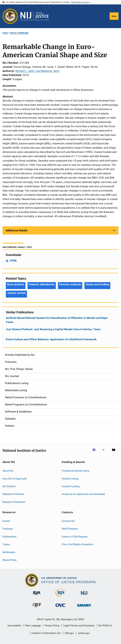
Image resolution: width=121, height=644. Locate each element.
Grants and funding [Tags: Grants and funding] (97, 284)
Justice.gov (84, 633)
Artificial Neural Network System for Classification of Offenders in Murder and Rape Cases (57, 320)
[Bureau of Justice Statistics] (60, 597)
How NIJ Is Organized (14, 478)
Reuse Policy (10, 560)
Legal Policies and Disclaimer (79, 626)
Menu (114, 16)
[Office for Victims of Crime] (60, 608)
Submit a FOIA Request (75, 537)
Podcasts (8, 529)
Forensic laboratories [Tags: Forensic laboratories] (42, 284)
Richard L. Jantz (25, 71)
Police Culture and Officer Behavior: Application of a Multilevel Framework (51, 339)
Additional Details (17, 230)
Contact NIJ (68, 521)
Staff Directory (70, 529)
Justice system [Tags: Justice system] (16, 293)
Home (5, 33)
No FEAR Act (105, 626)
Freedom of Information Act (46, 633)
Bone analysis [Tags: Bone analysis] (16, 284)
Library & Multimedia (19, 33)
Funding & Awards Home (76, 471)
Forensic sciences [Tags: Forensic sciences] (70, 284)
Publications (9, 537)
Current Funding (71, 486)
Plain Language (33, 626)
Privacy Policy (52, 626)
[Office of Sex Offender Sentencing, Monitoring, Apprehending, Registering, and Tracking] (84, 607)
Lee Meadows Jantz (48, 71)
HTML (13, 261)
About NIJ (8, 471)
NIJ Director (9, 486)
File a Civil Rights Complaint (77, 544)
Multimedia (9, 552)
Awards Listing (70, 478)
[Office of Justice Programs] (10, 16)
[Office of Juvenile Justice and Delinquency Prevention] (37, 608)
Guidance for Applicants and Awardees (83, 494)
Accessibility (14, 626)
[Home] (35, 16)
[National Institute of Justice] (84, 595)
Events (6, 521)
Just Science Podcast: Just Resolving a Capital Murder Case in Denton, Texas (53, 329)
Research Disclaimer (14, 502)
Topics (6, 544)
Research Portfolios (13, 494)
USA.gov (69, 633)
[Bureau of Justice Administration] (37, 595)
